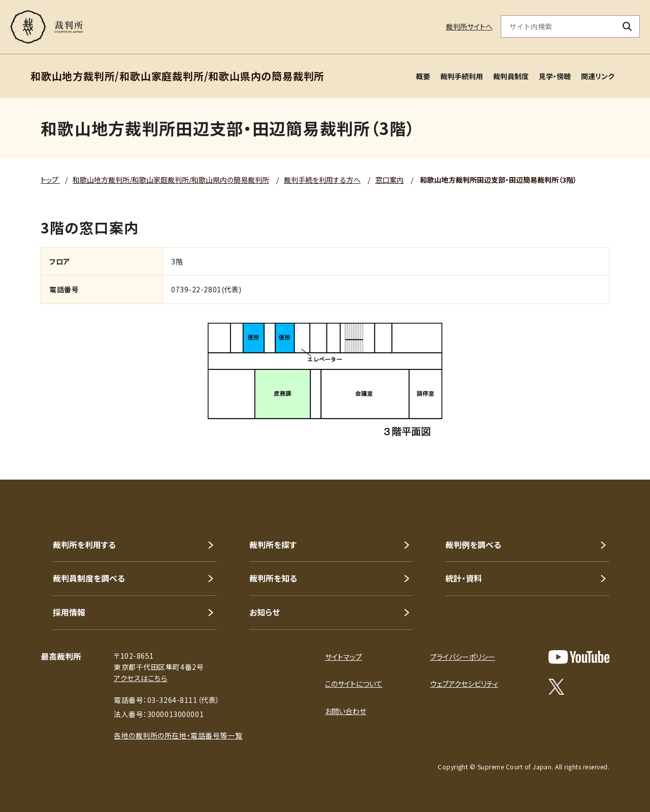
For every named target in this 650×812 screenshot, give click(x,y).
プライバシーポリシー (463, 657)
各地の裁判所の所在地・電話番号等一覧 (178, 735)
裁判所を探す (273, 545)
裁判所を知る (273, 578)
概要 (423, 76)
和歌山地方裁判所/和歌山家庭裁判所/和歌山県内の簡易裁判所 (171, 180)
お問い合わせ (346, 711)
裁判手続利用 (462, 76)
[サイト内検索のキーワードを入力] (558, 26)
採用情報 (69, 612)
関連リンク (598, 76)
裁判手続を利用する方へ (322, 180)
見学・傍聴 (555, 76)
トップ (50, 180)
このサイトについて (354, 684)
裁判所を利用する (84, 545)
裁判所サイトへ (469, 26)
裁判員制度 (511, 76)
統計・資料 (464, 578)
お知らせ (265, 612)
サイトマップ (344, 657)
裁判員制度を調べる (89, 578)
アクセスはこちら (140, 678)
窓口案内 (389, 180)
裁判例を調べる (473, 545)
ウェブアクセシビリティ (464, 684)
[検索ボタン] (627, 26)
